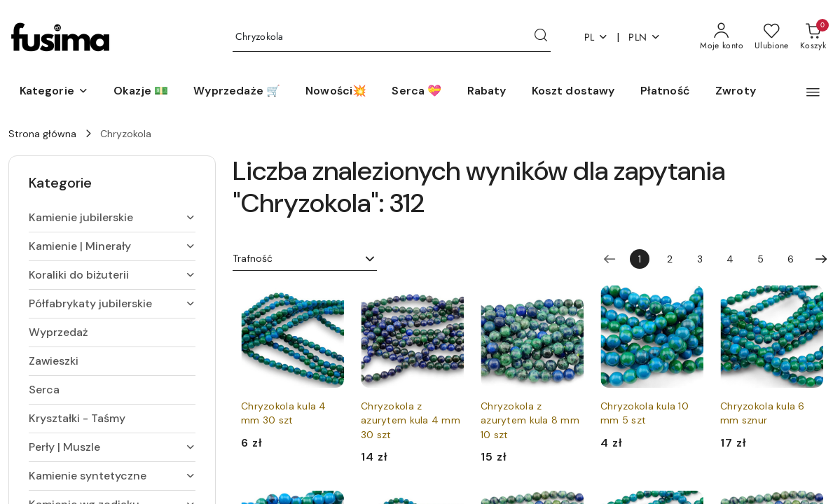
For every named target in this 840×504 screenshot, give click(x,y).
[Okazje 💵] (141, 92)
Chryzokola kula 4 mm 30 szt (284, 413)
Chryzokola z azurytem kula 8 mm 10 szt (530, 420)
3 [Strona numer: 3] (700, 259)
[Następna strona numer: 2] (821, 259)
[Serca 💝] (416, 92)
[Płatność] (665, 92)
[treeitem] (112, 218)
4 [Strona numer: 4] (730, 259)
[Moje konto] (722, 37)
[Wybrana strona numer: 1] (640, 259)
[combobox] (305, 259)
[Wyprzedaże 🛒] (237, 92)
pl (597, 37)
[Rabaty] (487, 92)
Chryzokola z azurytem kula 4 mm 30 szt (411, 420)
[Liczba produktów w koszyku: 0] (813, 37)
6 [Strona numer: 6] (791, 259)
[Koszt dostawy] (573, 92)
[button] (54, 92)
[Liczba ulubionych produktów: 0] (772, 37)
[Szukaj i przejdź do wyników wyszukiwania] (541, 37)
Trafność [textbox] (253, 258)
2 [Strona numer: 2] (670, 259)
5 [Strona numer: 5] (760, 259)
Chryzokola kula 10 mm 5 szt (645, 413)
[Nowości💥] (336, 92)
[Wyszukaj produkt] (392, 37)
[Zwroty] (736, 92)
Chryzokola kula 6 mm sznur (763, 413)
